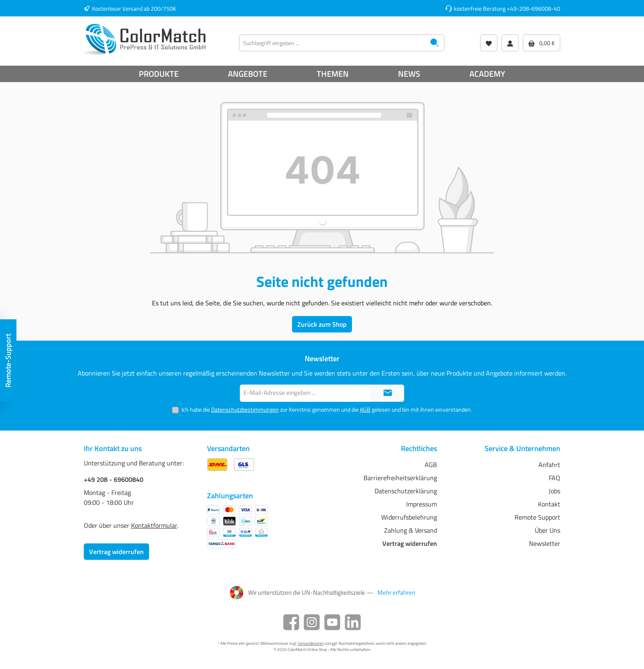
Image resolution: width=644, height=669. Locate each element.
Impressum (422, 504)
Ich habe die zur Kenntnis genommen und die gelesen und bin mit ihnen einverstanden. (327, 409)
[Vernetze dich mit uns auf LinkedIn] (353, 622)
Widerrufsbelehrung (409, 517)
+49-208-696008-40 (534, 8)
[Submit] (388, 393)
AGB (365, 409)
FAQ (554, 478)
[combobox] (332, 43)
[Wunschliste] (489, 43)
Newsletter (545, 543)
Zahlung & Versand (411, 530)
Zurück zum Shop (322, 324)
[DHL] (217, 464)
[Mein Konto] (510, 43)
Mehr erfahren (396, 593)
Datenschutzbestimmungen (245, 409)
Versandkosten (311, 643)
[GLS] (244, 464)
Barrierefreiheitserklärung (400, 478)
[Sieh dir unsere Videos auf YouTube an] (332, 622)
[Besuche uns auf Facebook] (291, 622)
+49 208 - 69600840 (114, 479)
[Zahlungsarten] (237, 527)
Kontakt (549, 504)
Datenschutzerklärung (406, 491)
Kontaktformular (154, 525)
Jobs (554, 491)
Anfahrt (549, 465)
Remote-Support (8, 361)
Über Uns (547, 530)
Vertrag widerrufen (116, 552)
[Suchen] (435, 43)
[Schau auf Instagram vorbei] (312, 622)
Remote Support (537, 517)
